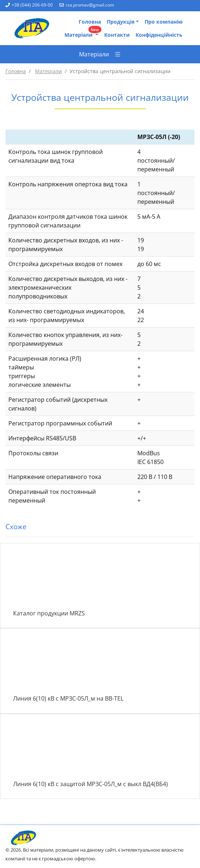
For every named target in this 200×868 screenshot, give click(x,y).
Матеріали (83, 33)
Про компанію (164, 22)
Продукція (121, 22)
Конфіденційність (159, 35)
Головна (90, 22)
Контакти (117, 35)
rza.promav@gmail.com (87, 5)
